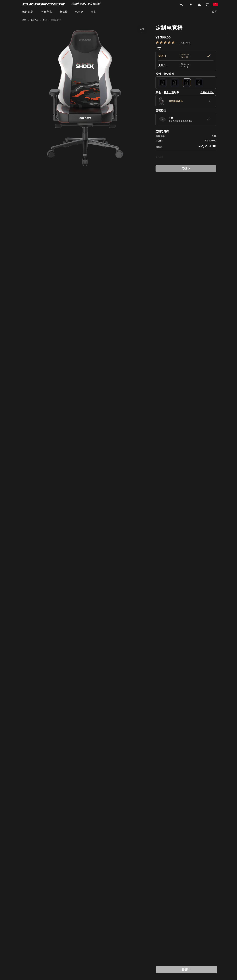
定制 (45, 20)
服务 (94, 12)
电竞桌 (79, 12)
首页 (24, 20)
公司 (215, 12)
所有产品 (46, 12)
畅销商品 (28, 12)
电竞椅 (63, 12)
